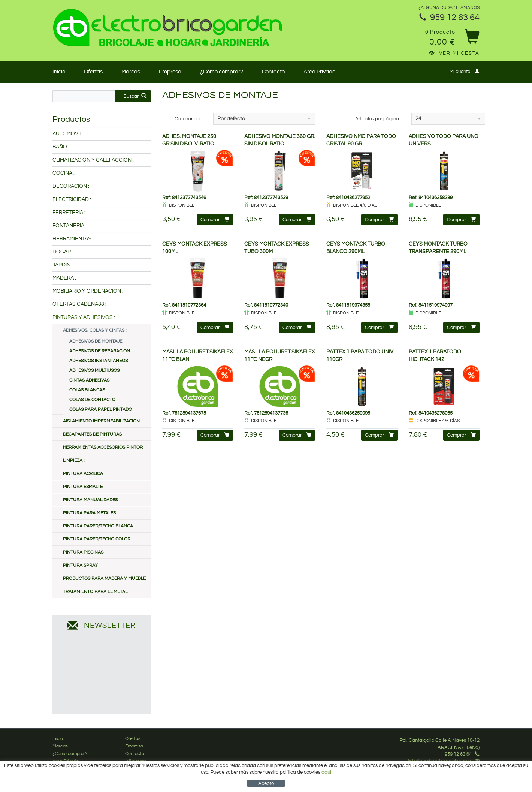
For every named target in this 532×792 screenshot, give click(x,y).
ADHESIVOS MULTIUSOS (94, 371)
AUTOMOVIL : (68, 134)
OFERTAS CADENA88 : (79, 304)
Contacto (273, 72)
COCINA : (64, 173)
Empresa (170, 72)
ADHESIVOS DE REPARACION (100, 351)
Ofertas (93, 72)
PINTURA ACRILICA (83, 474)
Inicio (59, 72)
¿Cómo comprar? (222, 72)
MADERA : (64, 278)
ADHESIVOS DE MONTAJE (96, 341)
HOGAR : (63, 252)
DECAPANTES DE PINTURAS (92, 434)
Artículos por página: (378, 119)
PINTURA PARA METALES (89, 513)
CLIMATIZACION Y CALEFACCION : (93, 160)
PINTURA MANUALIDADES (90, 500)
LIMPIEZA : (74, 460)
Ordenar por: (188, 119)
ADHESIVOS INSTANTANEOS (99, 361)
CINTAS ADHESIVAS (89, 380)
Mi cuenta (465, 71)
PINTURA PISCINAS (83, 552)
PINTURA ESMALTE (83, 487)
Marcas (131, 72)
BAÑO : (61, 147)
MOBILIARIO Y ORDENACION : (88, 291)
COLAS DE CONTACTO (92, 400)
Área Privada (320, 72)
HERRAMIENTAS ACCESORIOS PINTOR (103, 447)
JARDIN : (63, 265)
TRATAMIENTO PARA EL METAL (95, 592)
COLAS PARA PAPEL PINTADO (101, 409)
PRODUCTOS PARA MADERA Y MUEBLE (104, 579)
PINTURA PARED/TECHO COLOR (97, 539)
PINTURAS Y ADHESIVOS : (84, 317)
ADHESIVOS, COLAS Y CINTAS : (95, 330)
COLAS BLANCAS (87, 390)
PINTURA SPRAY (80, 565)
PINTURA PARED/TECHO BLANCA (98, 526)
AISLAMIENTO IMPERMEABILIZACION (101, 421)
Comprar (215, 219)
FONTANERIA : (69, 226)
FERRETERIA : (69, 213)
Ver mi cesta (454, 53)
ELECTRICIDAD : (72, 199)
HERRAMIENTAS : (73, 239)
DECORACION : (71, 186)
